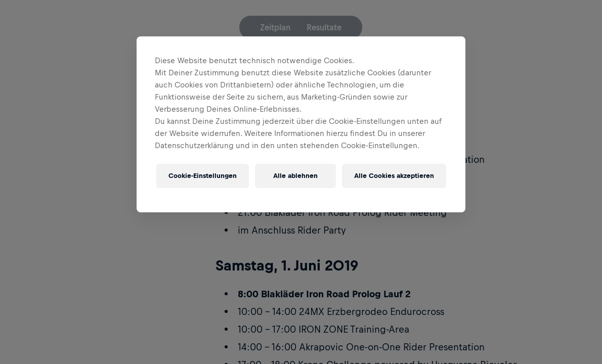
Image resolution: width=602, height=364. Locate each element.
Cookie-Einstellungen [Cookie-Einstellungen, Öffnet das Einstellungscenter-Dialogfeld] (203, 176)
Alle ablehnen (295, 176)
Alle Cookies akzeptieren (394, 176)
